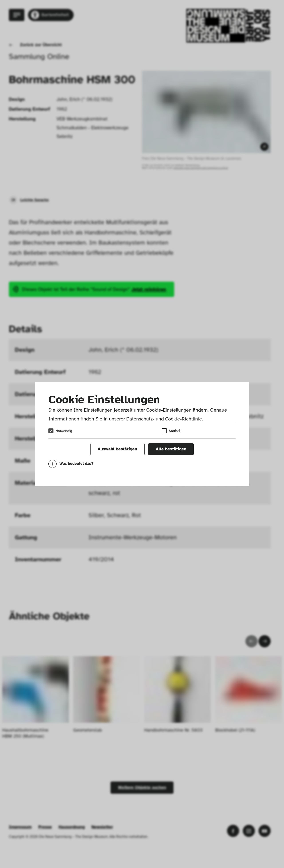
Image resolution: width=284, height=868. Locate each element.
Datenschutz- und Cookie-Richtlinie (164, 419)
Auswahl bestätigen (117, 449)
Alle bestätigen (171, 449)
